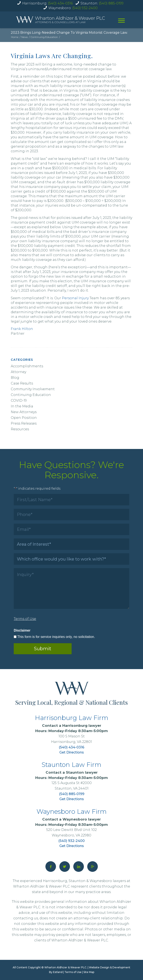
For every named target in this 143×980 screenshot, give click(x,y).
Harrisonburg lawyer (82, 726)
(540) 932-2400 (85, 8)
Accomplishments (27, 366)
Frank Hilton (22, 329)
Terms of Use (73, 972)
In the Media (22, 406)
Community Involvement (33, 389)
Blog (15, 378)
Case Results (22, 383)
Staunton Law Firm (71, 765)
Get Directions (72, 752)
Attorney (18, 372)
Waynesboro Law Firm (72, 812)
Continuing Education (31, 395)
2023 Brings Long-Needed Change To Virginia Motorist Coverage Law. (69, 33)
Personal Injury (75, 298)
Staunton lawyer (82, 772)
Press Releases (24, 423)
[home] (60, 20)
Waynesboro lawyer (82, 819)
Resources (20, 429)
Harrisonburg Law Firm (72, 718)
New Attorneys (24, 412)
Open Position (24, 418)
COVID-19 (19, 401)
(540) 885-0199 (111, 3)
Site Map (89, 972)
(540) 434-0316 (60, 3)
